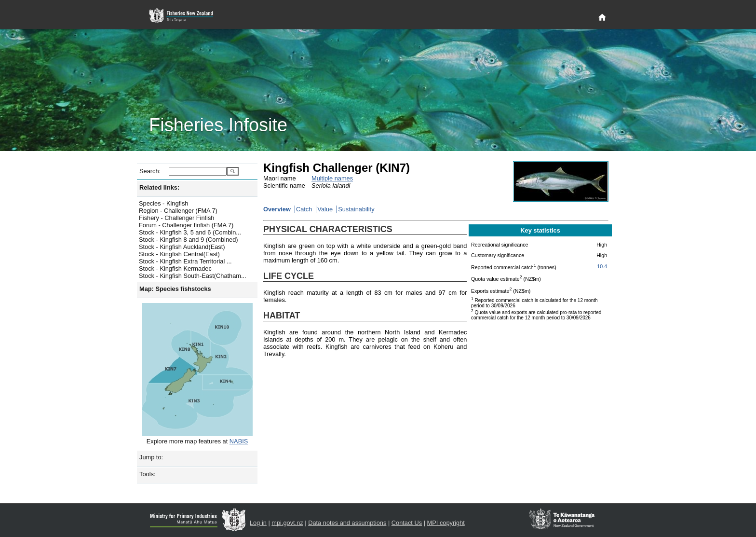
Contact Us (407, 523)
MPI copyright (446, 523)
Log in (258, 523)
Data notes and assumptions (347, 523)
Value (325, 209)
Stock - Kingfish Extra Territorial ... (185, 261)
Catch (304, 209)
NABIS (239, 441)
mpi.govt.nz (287, 523)
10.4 (602, 266)
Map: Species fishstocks (175, 289)
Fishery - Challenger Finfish (176, 218)
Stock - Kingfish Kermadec (175, 268)
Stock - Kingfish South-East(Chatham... (193, 276)
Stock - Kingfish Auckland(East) (182, 247)
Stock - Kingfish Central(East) (179, 254)
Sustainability (356, 209)
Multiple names (332, 178)
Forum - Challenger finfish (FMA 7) (186, 225)
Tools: (147, 474)
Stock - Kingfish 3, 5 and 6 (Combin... (190, 232)
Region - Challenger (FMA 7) (178, 211)
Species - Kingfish (163, 203)
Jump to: (151, 457)
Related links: (159, 187)
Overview (277, 209)
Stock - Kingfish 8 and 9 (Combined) (189, 240)
